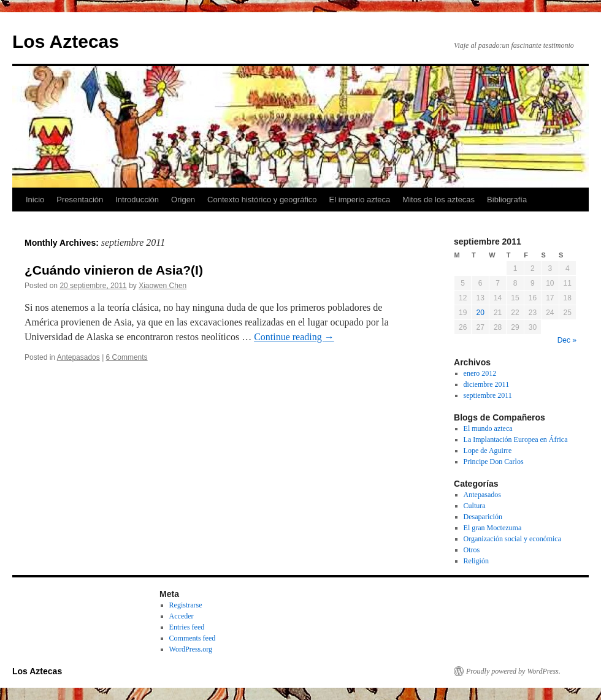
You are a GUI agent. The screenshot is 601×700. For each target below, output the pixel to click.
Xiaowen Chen (163, 286)
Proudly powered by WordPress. (513, 671)
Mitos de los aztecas (438, 200)
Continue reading (294, 337)
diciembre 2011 (487, 384)
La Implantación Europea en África (516, 439)
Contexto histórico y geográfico (262, 200)
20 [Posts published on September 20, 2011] (480, 313)
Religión (476, 561)
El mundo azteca (488, 428)
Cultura (475, 506)
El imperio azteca (360, 200)
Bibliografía (507, 200)
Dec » (567, 340)
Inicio (35, 200)
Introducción (137, 200)
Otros (472, 550)
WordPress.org (191, 649)
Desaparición (483, 517)
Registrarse (186, 605)
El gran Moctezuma (493, 528)
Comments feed (193, 638)
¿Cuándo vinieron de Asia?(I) (114, 270)
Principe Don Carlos (494, 462)
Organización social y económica (512, 539)
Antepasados (78, 357)
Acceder (182, 616)
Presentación (80, 200)
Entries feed (187, 627)
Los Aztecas (66, 41)
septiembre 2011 (488, 395)
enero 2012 (480, 373)
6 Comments (127, 357)
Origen (183, 200)
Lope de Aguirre (488, 451)
